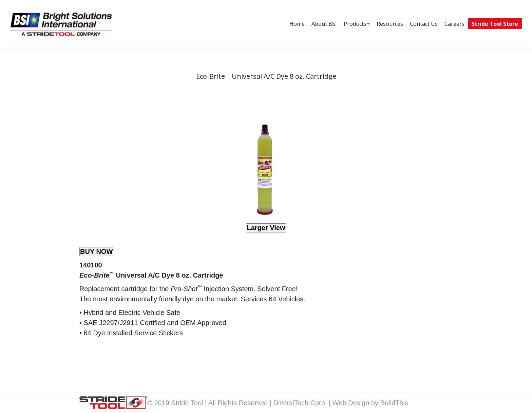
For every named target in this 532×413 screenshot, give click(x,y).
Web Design (352, 403)
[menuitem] (297, 24)
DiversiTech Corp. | (303, 403)
